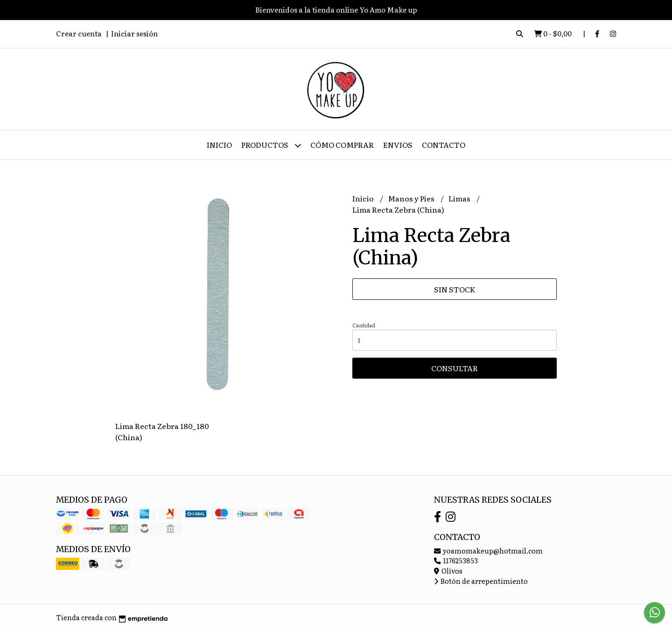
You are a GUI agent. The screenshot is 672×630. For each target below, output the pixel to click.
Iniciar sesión (134, 33)
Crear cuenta (79, 33)
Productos (271, 145)
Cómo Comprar (342, 145)
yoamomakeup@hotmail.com (488, 550)
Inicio (219, 145)
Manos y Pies (412, 198)
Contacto (444, 145)
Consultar (455, 368)
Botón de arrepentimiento (481, 581)
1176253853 (456, 560)
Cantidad (364, 325)
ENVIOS (398, 145)
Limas (460, 198)
